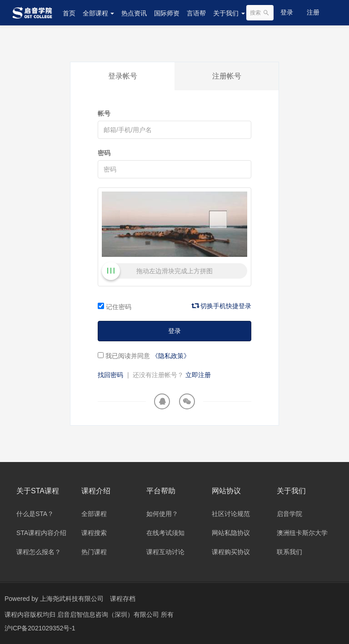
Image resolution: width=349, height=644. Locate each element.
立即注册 (198, 375)
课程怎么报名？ (39, 552)
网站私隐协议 (231, 533)
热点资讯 (134, 13)
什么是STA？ (35, 514)
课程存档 (123, 599)
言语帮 (196, 13)
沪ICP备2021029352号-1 (40, 628)
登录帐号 (123, 76)
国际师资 (167, 13)
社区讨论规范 (231, 514)
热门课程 (94, 552)
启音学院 (289, 514)
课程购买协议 (231, 552)
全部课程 (99, 13)
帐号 (104, 113)
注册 (313, 12)
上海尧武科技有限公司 (72, 599)
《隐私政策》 (171, 356)
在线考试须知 (165, 533)
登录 (287, 12)
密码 (104, 153)
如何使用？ (162, 514)
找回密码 (110, 375)
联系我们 (289, 552)
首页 (69, 13)
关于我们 (229, 13)
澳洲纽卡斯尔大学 (302, 533)
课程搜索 (94, 533)
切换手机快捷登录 (222, 306)
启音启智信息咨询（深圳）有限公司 (109, 615)
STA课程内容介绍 (41, 533)
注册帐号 (227, 76)
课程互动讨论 (165, 552)
